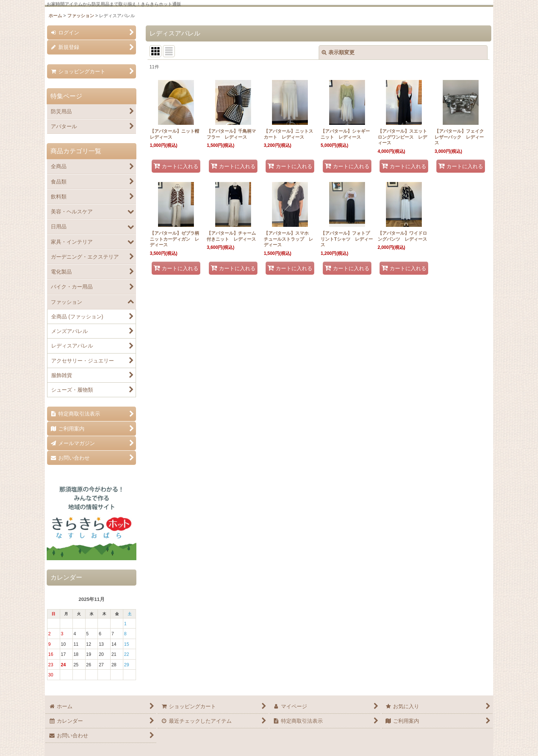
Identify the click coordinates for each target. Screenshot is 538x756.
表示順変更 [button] (338, 52)
